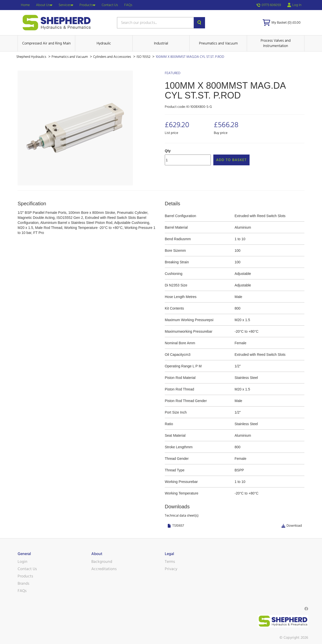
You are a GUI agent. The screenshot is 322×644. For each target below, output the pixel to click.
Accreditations (104, 569)
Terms (170, 562)
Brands (24, 583)
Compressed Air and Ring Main (46, 43)
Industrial (161, 43)
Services (66, 5)
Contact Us (110, 5)
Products (87, 5)
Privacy (171, 569)
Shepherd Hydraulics (32, 57)
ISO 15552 (144, 57)
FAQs (128, 5)
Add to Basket (231, 160)
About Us (44, 5)
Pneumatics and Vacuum (218, 43)
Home (25, 5)
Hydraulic (104, 43)
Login (23, 562)
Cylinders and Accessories (112, 57)
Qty (168, 151)
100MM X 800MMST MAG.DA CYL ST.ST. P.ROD (190, 57)
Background (102, 562)
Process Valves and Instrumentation (276, 43)
